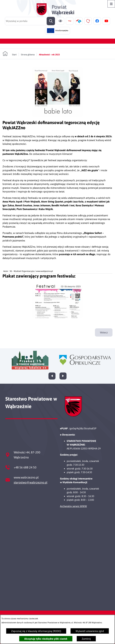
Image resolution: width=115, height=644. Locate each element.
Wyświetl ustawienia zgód (90, 631)
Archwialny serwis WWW (73, 506)
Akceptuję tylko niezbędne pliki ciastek (46, 639)
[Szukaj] (51, 21)
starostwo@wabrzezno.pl (31, 482)
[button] (57, 116)
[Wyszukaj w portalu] (30, 21)
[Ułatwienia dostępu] (60, 21)
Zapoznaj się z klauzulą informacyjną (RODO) (36, 631)
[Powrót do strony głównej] (10, 54)
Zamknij (86, 639)
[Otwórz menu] (111, 4)
